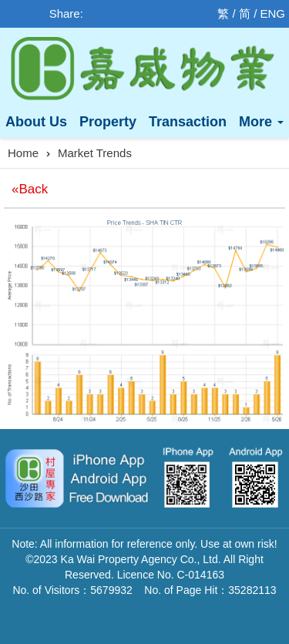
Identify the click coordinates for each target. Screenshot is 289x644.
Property (108, 122)
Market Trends (95, 153)
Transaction (188, 122)
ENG (272, 13)
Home (23, 153)
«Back (30, 189)
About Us (36, 122)
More (261, 122)
